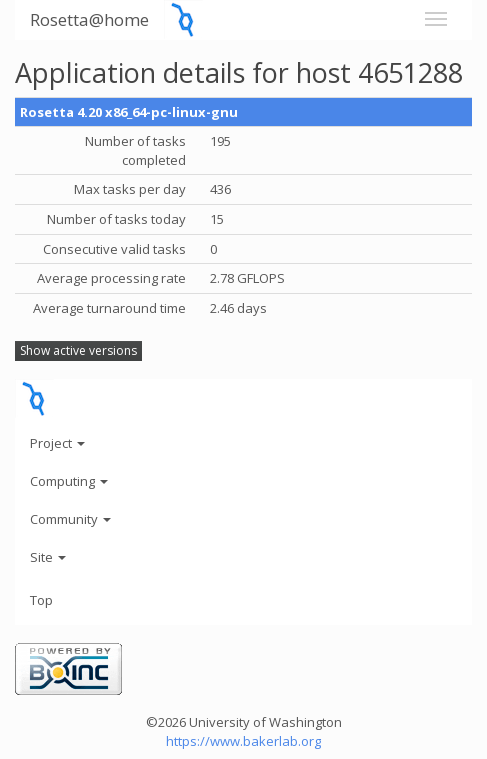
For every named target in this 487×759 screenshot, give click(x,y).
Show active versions (78, 350)
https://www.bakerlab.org (243, 741)
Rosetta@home (89, 19)
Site (48, 557)
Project (57, 443)
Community (70, 519)
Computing (69, 481)
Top (41, 600)
